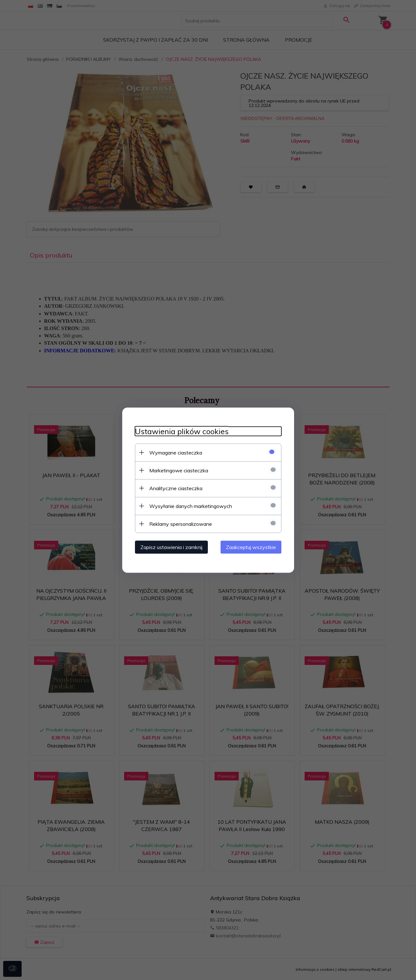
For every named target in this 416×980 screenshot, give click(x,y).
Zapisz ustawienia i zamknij (171, 547)
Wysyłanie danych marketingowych (191, 506)
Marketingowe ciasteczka (179, 470)
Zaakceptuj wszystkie (251, 547)
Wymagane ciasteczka (176, 452)
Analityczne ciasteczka (176, 488)
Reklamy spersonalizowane (181, 524)
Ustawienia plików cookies (182, 431)
